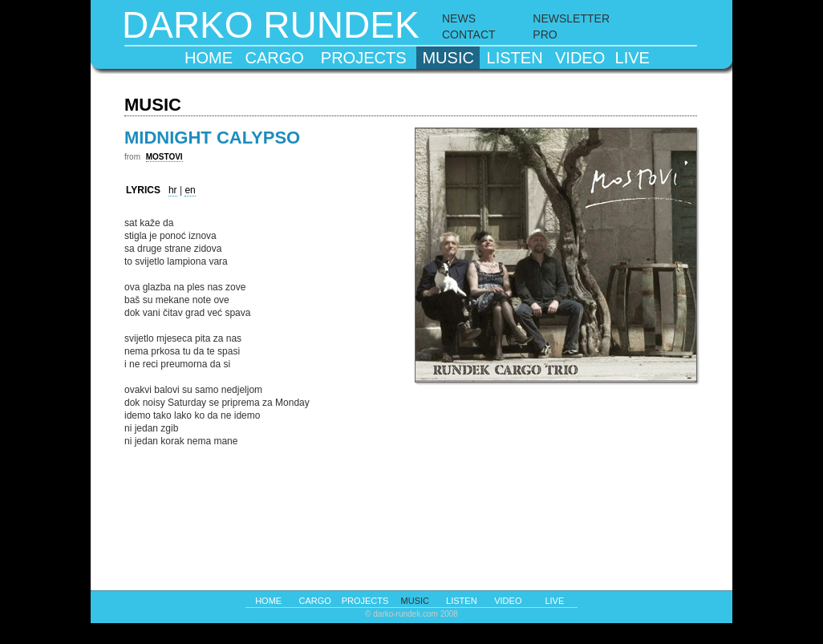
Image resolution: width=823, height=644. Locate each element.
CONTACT (469, 34)
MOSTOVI (164, 157)
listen (515, 58)
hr (173, 190)
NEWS (459, 18)
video (580, 58)
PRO (545, 34)
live (632, 58)
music (448, 58)
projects (364, 58)
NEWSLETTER (571, 18)
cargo (275, 58)
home (209, 58)
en (190, 190)
